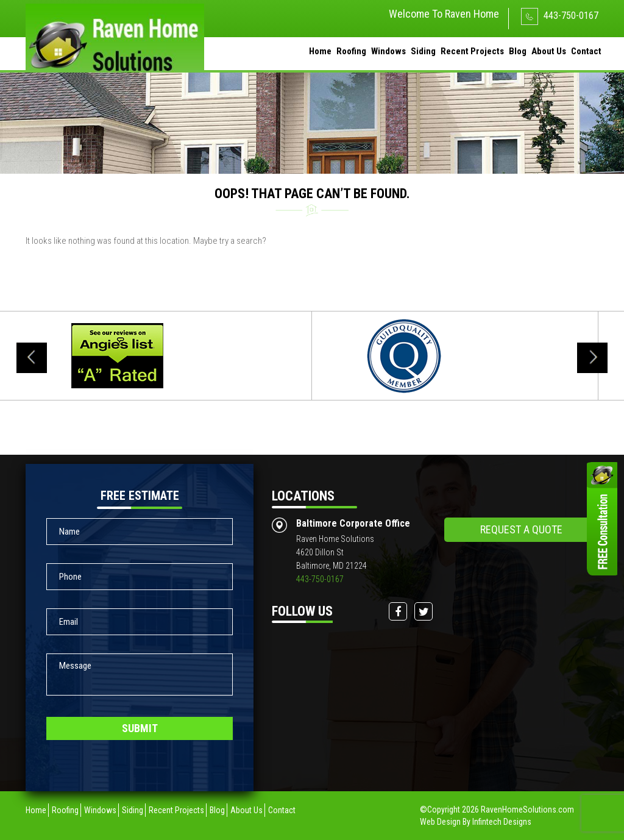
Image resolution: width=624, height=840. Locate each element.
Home (320, 51)
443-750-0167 (560, 16)
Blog (518, 51)
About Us (549, 51)
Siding (423, 51)
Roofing (351, 51)
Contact (586, 51)
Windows (388, 51)
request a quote (521, 529)
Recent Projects (472, 51)
